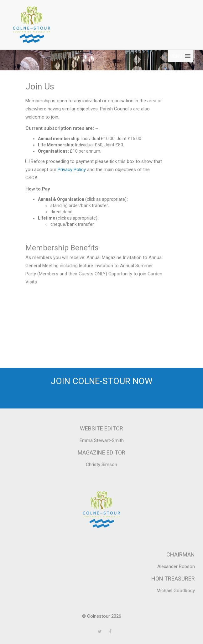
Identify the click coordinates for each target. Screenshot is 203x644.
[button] (176, 56)
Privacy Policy (72, 170)
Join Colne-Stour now (102, 382)
